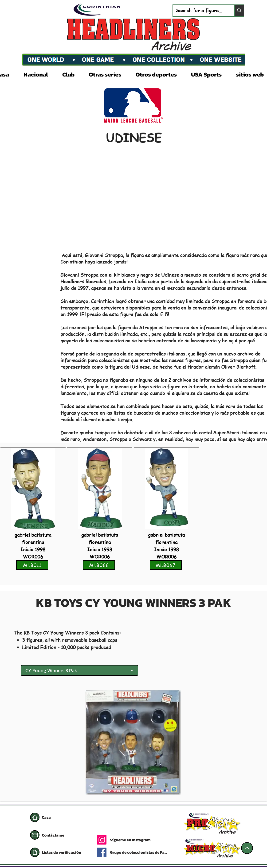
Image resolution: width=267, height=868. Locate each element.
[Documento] (35, 852)
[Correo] (35, 835)
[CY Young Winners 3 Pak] (79, 670)
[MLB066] (99, 565)
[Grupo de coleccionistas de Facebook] (139, 852)
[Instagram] (102, 840)
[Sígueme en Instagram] (148, 840)
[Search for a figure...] (200, 11)
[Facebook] (102, 852)
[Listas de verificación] (64, 852)
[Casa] (35, 817)
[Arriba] (247, 848)
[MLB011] (32, 565)
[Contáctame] (59, 835)
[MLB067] (166, 565)
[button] (39, 74)
